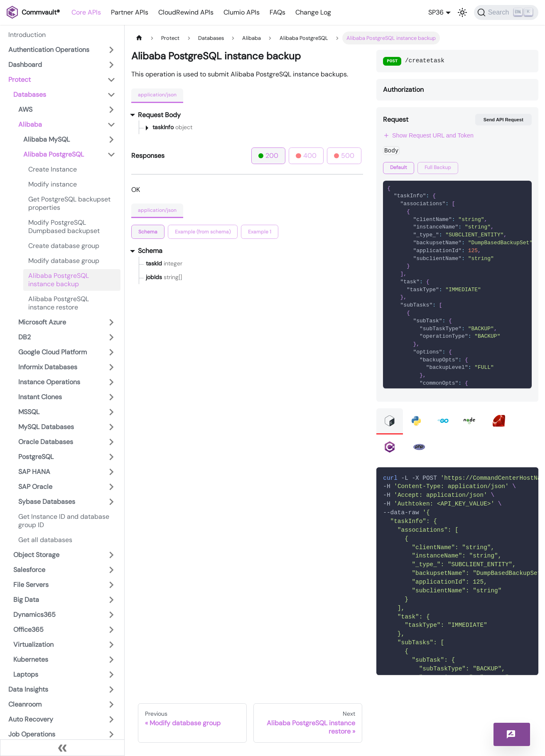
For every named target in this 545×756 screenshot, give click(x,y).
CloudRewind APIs (186, 12)
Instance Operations (49, 382)
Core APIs (86, 12)
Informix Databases (48, 367)
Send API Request (503, 120)
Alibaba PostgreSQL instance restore (59, 303)
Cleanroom (25, 704)
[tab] (148, 232)
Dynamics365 (34, 615)
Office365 (28, 630)
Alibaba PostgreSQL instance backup (59, 280)
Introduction (27, 35)
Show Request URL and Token (428, 135)
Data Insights (28, 689)
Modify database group (64, 261)
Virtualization (33, 644)
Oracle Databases (46, 442)
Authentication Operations (49, 50)
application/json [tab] (157, 95)
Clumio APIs (242, 12)
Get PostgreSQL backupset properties (69, 203)
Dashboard (25, 65)
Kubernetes (31, 659)
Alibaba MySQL (47, 139)
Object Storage (36, 555)
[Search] (506, 12)
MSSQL (29, 412)
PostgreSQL (36, 457)
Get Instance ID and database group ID (64, 521)
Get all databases (45, 540)
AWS (25, 109)
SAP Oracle (35, 487)
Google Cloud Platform (53, 352)
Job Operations (32, 734)
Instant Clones (40, 397)
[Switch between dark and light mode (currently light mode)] (462, 12)
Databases (30, 94)
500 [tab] (344, 156)
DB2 (25, 337)
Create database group (64, 246)
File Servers (31, 585)
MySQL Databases (46, 427)
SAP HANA (34, 472)
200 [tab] (269, 156)
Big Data (26, 600)
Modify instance (53, 184)
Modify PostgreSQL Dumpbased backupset (64, 227)
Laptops (26, 674)
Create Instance (53, 169)
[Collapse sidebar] (62, 748)
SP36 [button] (436, 12)
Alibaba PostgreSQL (54, 154)
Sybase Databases (47, 502)
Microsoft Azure (42, 322)
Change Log (313, 12)
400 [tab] (306, 156)
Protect (20, 80)
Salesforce (29, 570)
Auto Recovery (31, 719)
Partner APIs (130, 12)
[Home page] (139, 38)
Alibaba (30, 124)
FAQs (277, 12)
